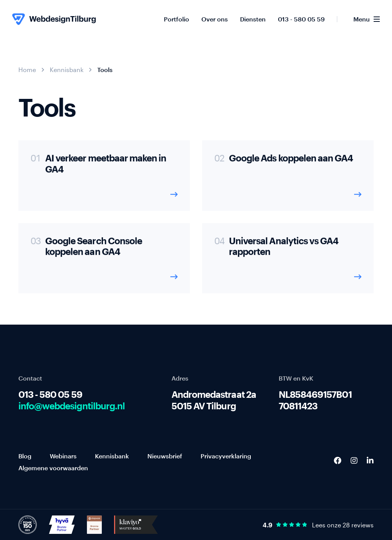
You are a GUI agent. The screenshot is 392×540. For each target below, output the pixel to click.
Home (27, 70)
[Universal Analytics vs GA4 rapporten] (288, 262)
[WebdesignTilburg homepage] (54, 19)
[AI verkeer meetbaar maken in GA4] (104, 179)
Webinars (63, 456)
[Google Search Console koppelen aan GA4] (104, 262)
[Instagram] (354, 460)
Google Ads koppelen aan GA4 (291, 162)
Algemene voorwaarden (53, 468)
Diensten (253, 19)
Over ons (215, 19)
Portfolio (176, 19)
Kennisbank (67, 70)
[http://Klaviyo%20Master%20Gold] (136, 524)
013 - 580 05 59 (301, 19)
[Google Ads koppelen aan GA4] (288, 179)
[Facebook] (338, 460)
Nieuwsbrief (165, 456)
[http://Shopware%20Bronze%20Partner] (94, 524)
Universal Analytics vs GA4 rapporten (284, 250)
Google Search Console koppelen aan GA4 (94, 250)
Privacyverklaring (226, 456)
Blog (25, 456)
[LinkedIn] (370, 460)
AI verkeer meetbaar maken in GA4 (106, 167)
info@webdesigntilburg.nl (72, 406)
